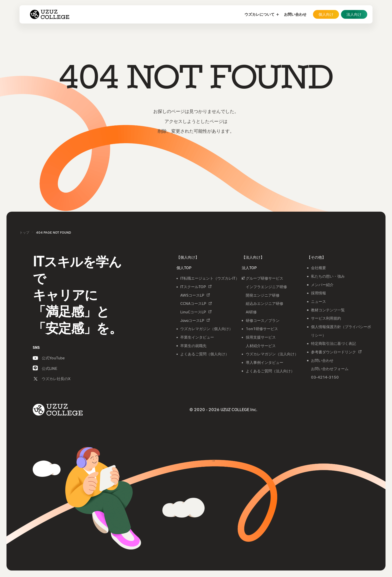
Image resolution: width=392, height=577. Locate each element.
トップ (24, 232)
